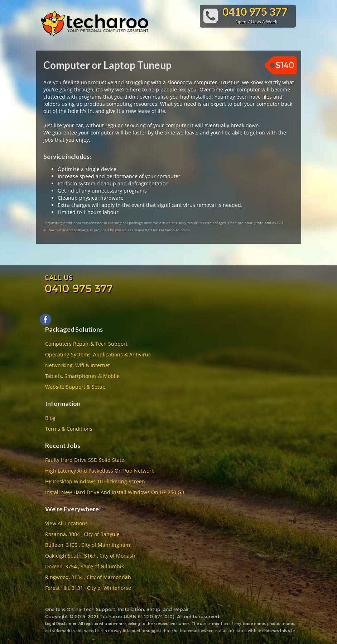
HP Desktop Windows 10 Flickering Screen (95, 481)
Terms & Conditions (69, 429)
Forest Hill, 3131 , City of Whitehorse (88, 588)
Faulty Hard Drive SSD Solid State (85, 460)
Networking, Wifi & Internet (78, 365)
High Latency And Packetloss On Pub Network (100, 471)
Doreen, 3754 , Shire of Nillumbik (85, 566)
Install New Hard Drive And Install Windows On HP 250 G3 (115, 492)
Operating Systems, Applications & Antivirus (98, 354)
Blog (50, 418)
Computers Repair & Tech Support (86, 344)
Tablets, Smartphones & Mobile (82, 376)
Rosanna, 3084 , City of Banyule (82, 534)
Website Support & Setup (75, 387)
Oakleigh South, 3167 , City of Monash (90, 556)
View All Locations (66, 523)
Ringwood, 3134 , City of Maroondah (88, 577)
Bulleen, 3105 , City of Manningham (88, 545)
